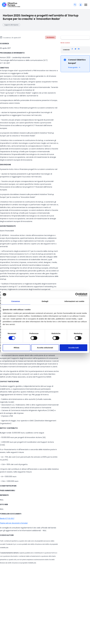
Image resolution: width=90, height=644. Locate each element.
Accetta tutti (73, 348)
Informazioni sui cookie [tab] (74, 301)
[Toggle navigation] (86, 5)
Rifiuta (16, 348)
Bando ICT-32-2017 (7, 518)
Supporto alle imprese (11, 25)
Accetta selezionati (45, 348)
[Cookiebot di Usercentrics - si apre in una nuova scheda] (77, 295)
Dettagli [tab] (45, 301)
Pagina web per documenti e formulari (14, 523)
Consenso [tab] (16, 301)
